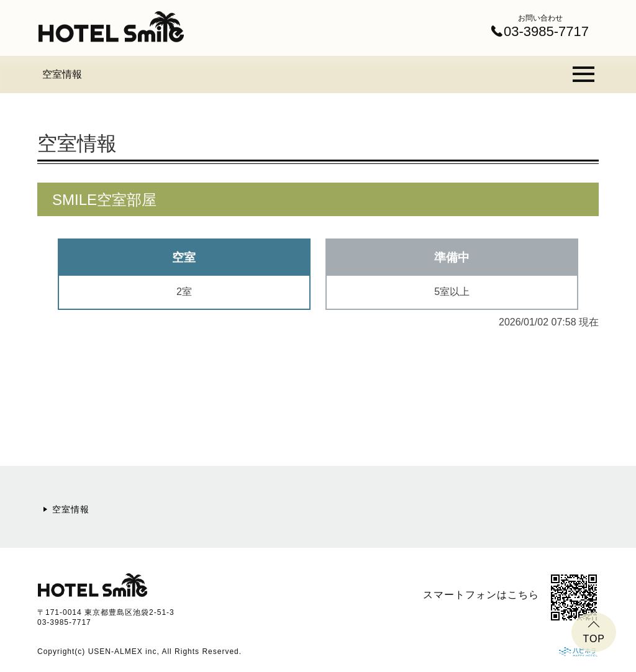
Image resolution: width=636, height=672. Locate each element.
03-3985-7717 (64, 622)
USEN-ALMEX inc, (124, 652)
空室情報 (62, 74)
